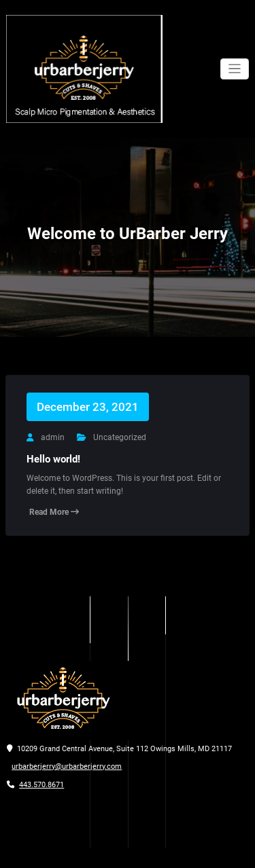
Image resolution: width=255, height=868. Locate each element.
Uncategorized (120, 437)
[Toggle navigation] (235, 69)
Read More (54, 512)
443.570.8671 (41, 785)
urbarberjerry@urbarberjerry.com (67, 766)
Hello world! (53, 459)
